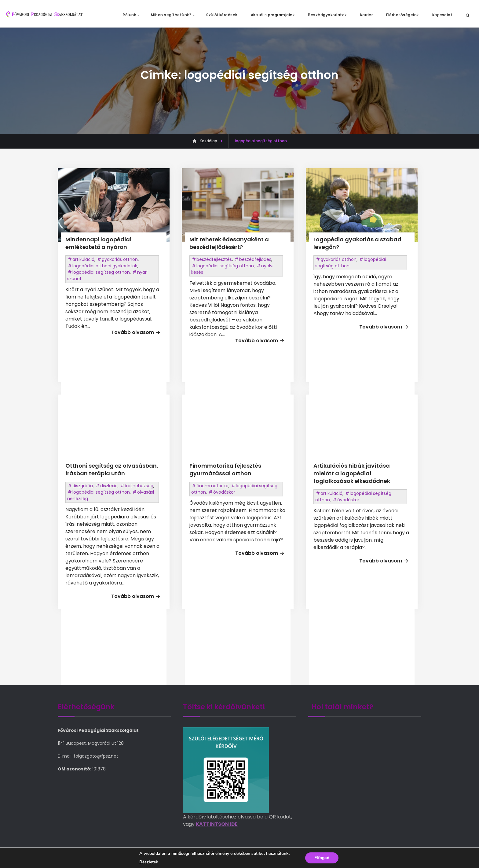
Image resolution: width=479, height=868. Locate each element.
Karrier (367, 15)
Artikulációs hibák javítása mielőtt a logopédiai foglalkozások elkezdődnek (352, 473)
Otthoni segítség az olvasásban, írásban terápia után (112, 469)
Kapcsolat (442, 15)
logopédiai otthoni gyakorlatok (105, 266)
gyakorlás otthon (120, 259)
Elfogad (322, 858)
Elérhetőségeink (402, 15)
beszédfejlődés (255, 259)
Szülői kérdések (222, 15)
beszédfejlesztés (214, 259)
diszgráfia (83, 486)
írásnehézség (139, 486)
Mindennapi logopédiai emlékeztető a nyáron (98, 243)
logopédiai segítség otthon (101, 272)
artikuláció (83, 259)
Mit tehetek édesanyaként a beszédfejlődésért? (229, 243)
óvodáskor (224, 492)
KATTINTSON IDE (217, 824)
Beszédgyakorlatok (327, 15)
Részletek (149, 862)
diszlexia (109, 486)
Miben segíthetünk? (171, 15)
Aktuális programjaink (273, 15)
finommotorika (212, 486)
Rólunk (129, 15)
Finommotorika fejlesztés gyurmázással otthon (225, 469)
